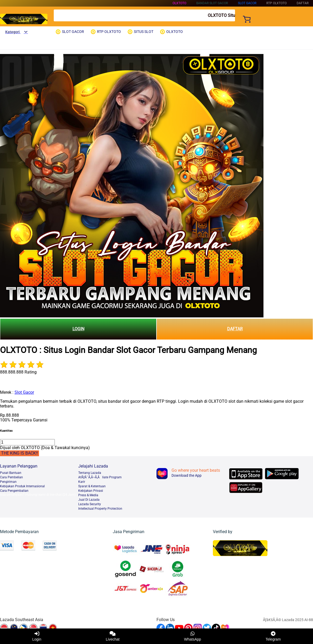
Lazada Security (90, 504)
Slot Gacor (24, 392)
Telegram (273, 636)
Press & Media (88, 495)
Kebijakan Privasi (91, 491)
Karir (82, 482)
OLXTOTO (179, 3)
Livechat (113, 636)
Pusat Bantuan (11, 473)
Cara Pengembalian (14, 491)
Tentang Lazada (90, 473)
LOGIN (78, 329)
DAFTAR (235, 329)
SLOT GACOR (247, 3)
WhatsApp (193, 636)
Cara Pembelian (11, 477)
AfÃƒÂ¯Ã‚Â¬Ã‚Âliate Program (100, 477)
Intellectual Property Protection (100, 509)
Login (37, 636)
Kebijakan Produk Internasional (22, 486)
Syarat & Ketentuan (92, 486)
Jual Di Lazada (89, 500)
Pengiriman (8, 482)
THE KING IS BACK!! (19, 453)
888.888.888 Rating (18, 372)
